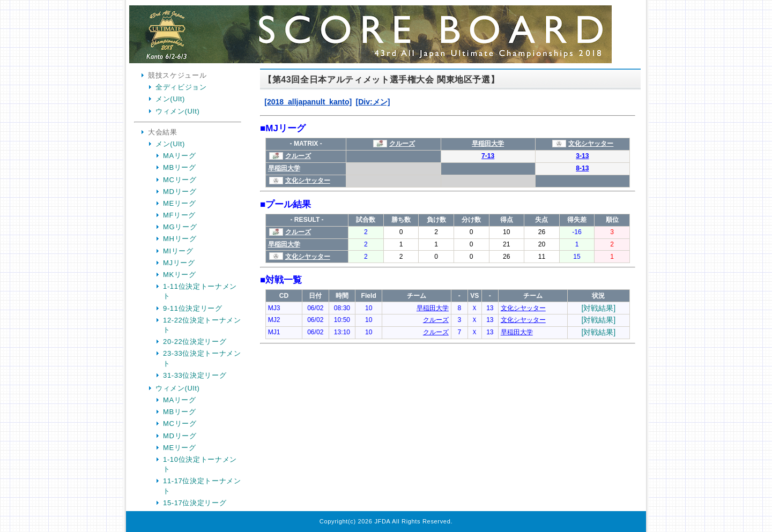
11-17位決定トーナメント (202, 486)
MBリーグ (180, 167)
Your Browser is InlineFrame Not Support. (448, 288)
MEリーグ (180, 203)
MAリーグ (180, 156)
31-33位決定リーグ (195, 375)
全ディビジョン (181, 87)
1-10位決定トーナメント (200, 464)
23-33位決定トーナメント (202, 358)
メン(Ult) (170, 99)
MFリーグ (179, 215)
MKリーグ (180, 275)
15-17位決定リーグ (195, 503)
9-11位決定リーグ (193, 308)
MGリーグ (180, 227)
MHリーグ (180, 239)
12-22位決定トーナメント (202, 325)
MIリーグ (178, 251)
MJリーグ (179, 263)
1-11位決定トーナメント (200, 291)
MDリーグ (180, 192)
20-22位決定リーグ (195, 342)
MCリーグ (180, 180)
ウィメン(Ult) (177, 111)
